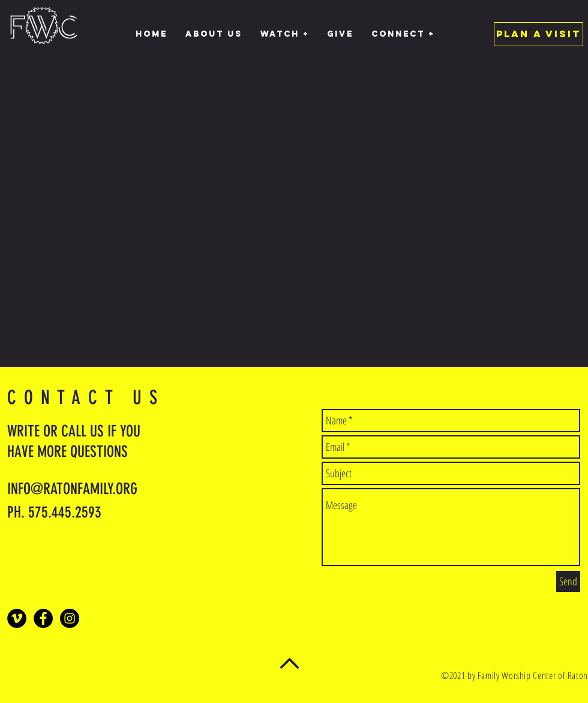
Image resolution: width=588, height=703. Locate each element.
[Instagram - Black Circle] (70, 618)
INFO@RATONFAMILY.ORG (72, 489)
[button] (285, 34)
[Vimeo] (17, 618)
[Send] (568, 581)
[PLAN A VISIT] (538, 34)
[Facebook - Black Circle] (43, 618)
